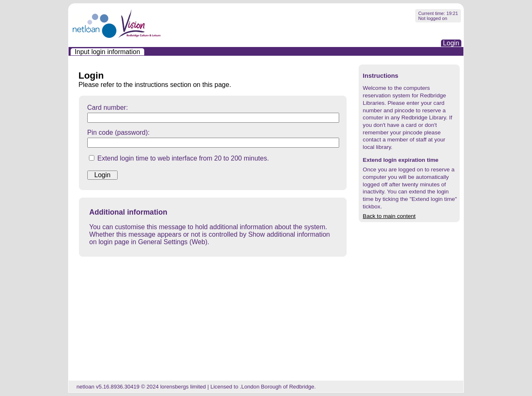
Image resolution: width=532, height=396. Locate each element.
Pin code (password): (118, 132)
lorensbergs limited (183, 387)
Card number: (108, 108)
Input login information (107, 52)
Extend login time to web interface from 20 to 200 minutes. (183, 158)
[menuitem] (107, 52)
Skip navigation (69, 9)
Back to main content (389, 216)
